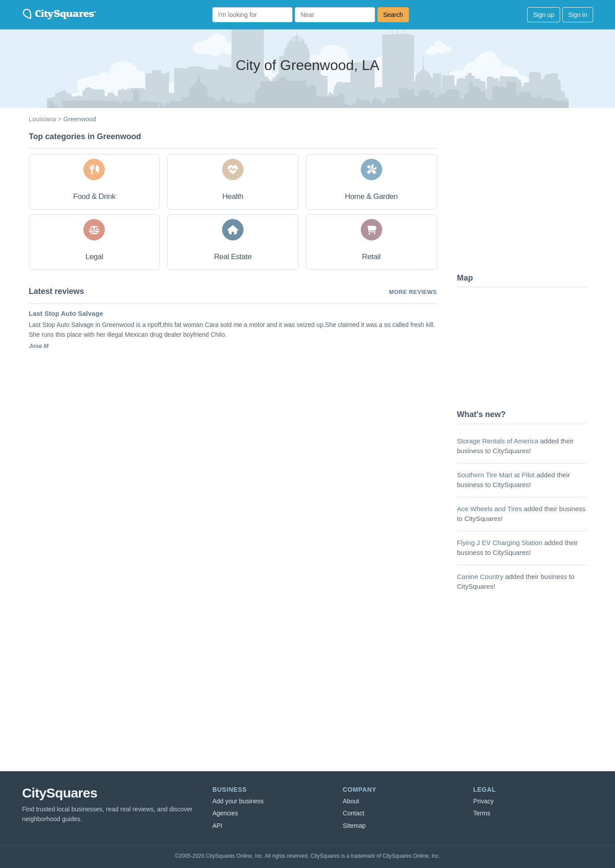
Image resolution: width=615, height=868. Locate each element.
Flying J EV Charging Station (500, 543)
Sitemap (354, 826)
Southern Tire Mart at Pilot (496, 475)
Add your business (238, 801)
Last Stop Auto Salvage (66, 313)
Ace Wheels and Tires (490, 509)
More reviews (413, 292)
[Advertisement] (524, 198)
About (351, 801)
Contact (354, 813)
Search (393, 15)
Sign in (578, 15)
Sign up (543, 15)
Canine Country (480, 577)
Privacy (483, 801)
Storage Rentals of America (498, 441)
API (217, 826)
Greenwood (80, 119)
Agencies (225, 813)
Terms (482, 813)
